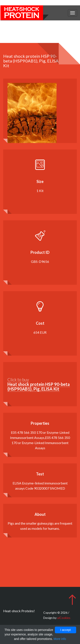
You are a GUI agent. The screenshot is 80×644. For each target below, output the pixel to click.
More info (60, 639)
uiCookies (64, 618)
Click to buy (39, 384)
